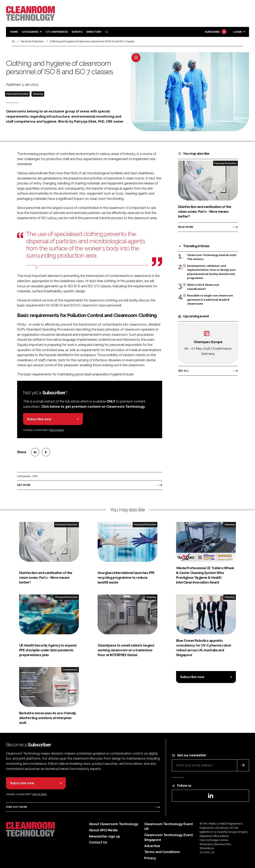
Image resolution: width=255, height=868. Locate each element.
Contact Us (98, 842)
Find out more (17, 807)
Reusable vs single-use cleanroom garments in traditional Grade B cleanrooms (210, 300)
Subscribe (215, 32)
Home (14, 32)
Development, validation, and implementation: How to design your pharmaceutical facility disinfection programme (211, 272)
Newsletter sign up (105, 836)
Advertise (152, 846)
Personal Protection (17, 94)
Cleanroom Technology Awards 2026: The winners (212, 257)
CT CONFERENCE (57, 32)
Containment (70, 670)
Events (77, 32)
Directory (94, 32)
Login (238, 32)
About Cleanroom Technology (114, 824)
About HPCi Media (103, 830)
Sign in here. (57, 430)
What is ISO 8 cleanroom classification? (203, 287)
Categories (30, 32)
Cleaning (38, 94)
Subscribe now (39, 419)
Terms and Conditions (162, 852)
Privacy (150, 858)
